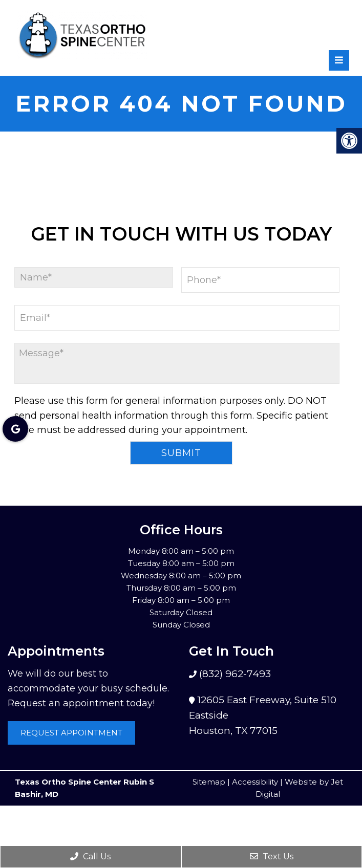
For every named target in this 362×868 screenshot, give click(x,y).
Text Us (272, 856)
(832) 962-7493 (234, 674)
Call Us (90, 856)
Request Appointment (71, 733)
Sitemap (209, 782)
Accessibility (255, 782)
